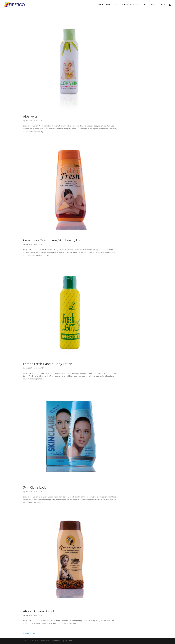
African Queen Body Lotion (43, 611)
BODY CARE (127, 5)
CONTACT (163, 5)
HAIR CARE (141, 5)
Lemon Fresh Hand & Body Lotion (48, 364)
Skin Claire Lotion (36, 487)
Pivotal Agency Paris (64, 641)
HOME (101, 5)
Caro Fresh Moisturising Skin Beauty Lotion (54, 240)
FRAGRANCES (112, 5)
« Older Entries (29, 633)
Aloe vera (30, 116)
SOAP (151, 5)
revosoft (29, 120)
